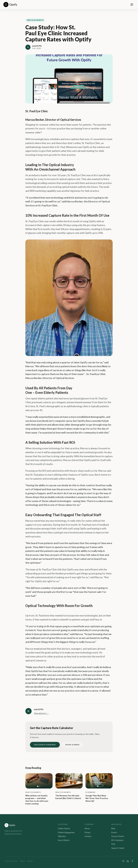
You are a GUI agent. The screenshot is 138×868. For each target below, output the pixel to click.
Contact (88, 836)
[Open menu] (132, 5)
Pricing (87, 832)
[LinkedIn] (128, 861)
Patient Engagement (66, 832)
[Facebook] (132, 861)
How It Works (64, 840)
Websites (62, 836)
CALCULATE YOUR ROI (45, 745)
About (87, 828)
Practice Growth (35, 20)
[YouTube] (123, 861)
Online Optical (64, 828)
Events (114, 832)
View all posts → (41, 713)
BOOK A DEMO (72, 745)
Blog (113, 828)
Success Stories (118, 836)
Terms (23, 861)
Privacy (30, 861)
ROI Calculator (117, 840)
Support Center (118, 848)
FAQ (113, 844)
